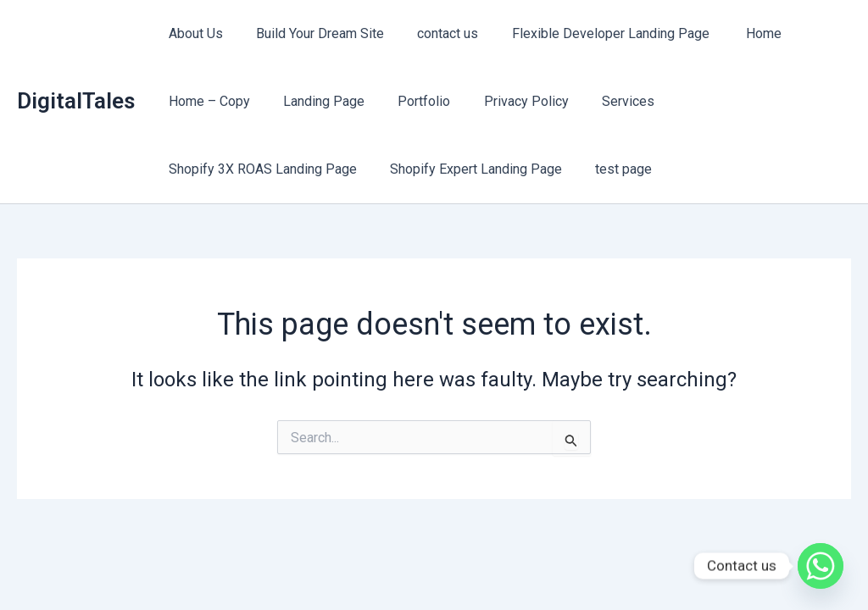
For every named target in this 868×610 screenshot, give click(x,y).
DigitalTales (76, 101)
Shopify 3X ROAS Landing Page (259, 169)
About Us (192, 33)
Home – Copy (206, 101)
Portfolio (409, 101)
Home (736, 33)
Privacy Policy (504, 101)
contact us (432, 33)
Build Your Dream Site (311, 33)
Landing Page (314, 101)
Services (600, 101)
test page (608, 169)
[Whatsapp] (821, 566)
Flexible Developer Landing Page (590, 33)
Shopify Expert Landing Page (467, 169)
